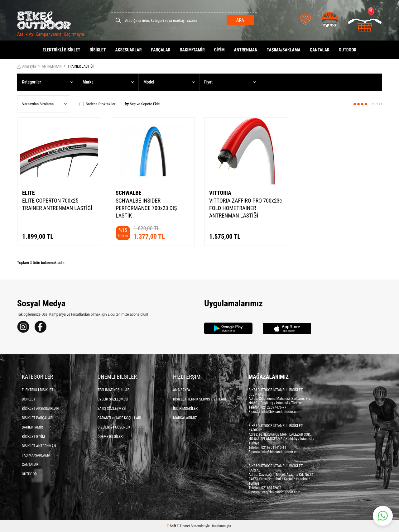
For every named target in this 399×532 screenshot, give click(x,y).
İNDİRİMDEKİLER (185, 409)
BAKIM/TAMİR (192, 50)
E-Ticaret (183, 526)
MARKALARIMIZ (185, 418)
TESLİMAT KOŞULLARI (114, 390)
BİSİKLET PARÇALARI (38, 418)
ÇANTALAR (320, 50)
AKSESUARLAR (128, 50)
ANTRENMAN (246, 50)
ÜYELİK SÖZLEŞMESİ (113, 399)
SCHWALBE (128, 193)
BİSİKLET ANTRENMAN (39, 446)
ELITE (29, 193)
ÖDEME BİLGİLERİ (111, 437)
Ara (240, 20)
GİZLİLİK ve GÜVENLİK (114, 427)
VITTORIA (220, 193)
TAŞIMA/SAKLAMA (284, 50)
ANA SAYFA (182, 390)
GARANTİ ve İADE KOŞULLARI (119, 418)
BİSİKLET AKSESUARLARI (41, 409)
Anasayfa (26, 66)
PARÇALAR (161, 50)
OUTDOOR (348, 50)
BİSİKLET (98, 50)
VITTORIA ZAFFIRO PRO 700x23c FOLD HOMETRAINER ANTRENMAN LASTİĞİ (246, 208)
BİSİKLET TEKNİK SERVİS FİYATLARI (199, 399)
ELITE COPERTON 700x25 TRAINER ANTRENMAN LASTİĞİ (57, 204)
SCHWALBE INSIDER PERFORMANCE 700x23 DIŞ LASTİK (146, 208)
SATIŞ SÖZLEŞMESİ (112, 409)
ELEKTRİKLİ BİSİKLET (62, 50)
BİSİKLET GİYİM (33, 437)
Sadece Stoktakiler (97, 104)
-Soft (172, 526)
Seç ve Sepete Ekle (142, 104)
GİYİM (219, 50)
